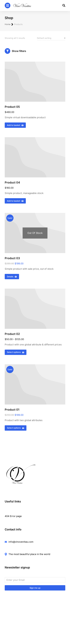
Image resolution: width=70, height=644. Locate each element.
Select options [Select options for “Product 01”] (16, 428)
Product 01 (12, 410)
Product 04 (12, 182)
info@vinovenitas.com (21, 542)
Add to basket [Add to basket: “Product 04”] (15, 201)
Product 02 (12, 334)
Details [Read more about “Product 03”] (12, 277)
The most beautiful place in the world (29, 554)
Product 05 (12, 107)
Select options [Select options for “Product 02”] (16, 352)
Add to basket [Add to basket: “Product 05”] (15, 125)
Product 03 (12, 258)
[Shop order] (51, 38)
